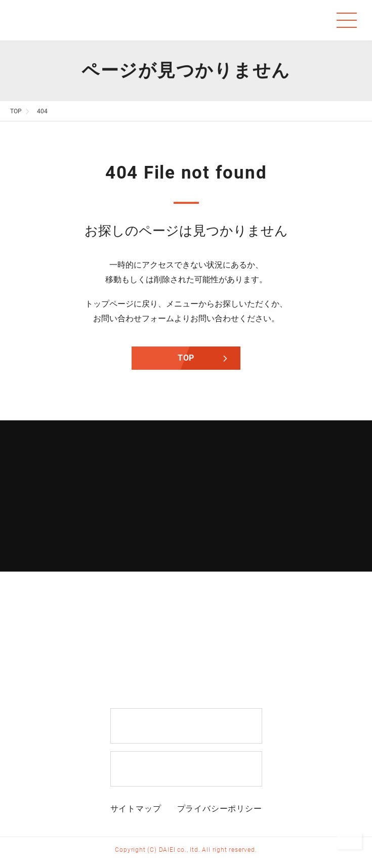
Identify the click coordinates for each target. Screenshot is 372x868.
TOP (186, 358)
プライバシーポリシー (220, 809)
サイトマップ (136, 809)
